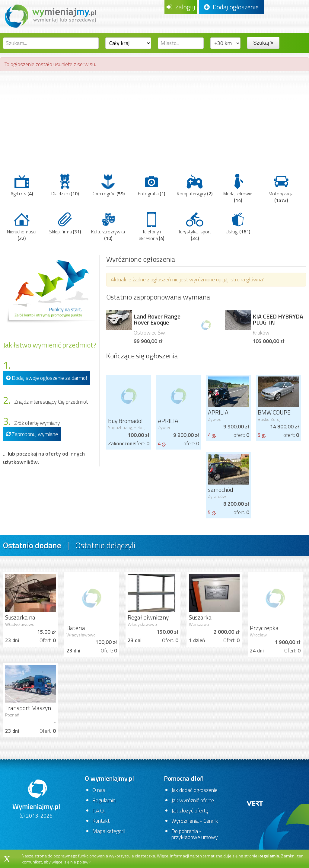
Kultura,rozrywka (108, 226)
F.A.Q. (99, 810)
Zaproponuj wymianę (32, 434)
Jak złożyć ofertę (190, 810)
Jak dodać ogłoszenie (194, 790)
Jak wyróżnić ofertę (193, 800)
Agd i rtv (22, 185)
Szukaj (263, 43)
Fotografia (151, 185)
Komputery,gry (195, 185)
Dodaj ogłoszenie (231, 7)
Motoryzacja (281, 188)
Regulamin (104, 800)
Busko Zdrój (269, 419)
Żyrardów (217, 496)
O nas (99, 790)
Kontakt (101, 821)
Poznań (12, 715)
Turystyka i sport (195, 226)
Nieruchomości (22, 226)
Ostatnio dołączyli (105, 545)
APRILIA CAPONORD (173, 424)
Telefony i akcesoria (151, 226)
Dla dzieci (65, 185)
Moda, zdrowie (238, 188)
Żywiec (164, 428)
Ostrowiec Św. (150, 333)
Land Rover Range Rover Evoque (157, 319)
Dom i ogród (108, 185)
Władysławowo (20, 624)
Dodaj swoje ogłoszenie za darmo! (47, 378)
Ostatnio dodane (32, 545)
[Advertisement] (154, 120)
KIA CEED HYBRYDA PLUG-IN (278, 319)
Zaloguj (181, 7)
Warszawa (199, 624)
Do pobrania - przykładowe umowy (195, 834)
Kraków (261, 333)
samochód (220, 490)
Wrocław (258, 635)
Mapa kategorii (109, 831)
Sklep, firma (65, 223)
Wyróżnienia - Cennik (195, 821)
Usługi (238, 223)
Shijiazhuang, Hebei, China (127, 430)
